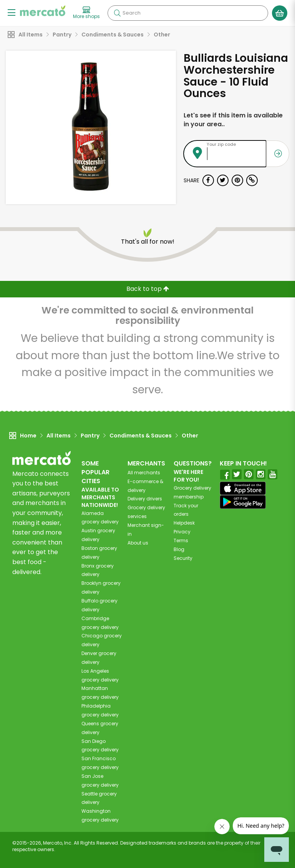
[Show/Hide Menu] (12, 12)
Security (183, 558)
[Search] (188, 13)
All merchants (144, 473)
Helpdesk (184, 523)
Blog (179, 549)
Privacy (182, 532)
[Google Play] (243, 502)
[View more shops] (86, 13)
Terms (181, 540)
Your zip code (221, 144)
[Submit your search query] (117, 13)
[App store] (243, 488)
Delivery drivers (145, 499)
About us (138, 543)
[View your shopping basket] (280, 13)
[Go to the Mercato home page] (43, 11)
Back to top (148, 289)
